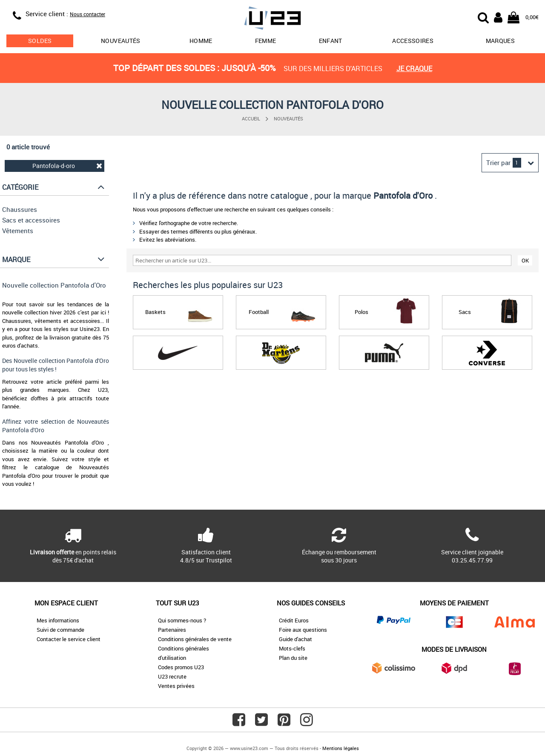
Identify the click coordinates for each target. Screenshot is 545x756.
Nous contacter (87, 14)
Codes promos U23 (181, 667)
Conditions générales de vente (195, 639)
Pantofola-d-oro (67, 166)
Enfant (331, 41)
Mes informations (58, 620)
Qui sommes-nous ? (182, 620)
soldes (40, 41)
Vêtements (18, 231)
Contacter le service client (69, 639)
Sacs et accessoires (31, 220)
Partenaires (172, 630)
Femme (266, 41)
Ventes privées (176, 686)
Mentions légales (341, 748)
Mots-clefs (292, 648)
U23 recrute (172, 676)
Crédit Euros (294, 620)
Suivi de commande (60, 630)
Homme (201, 41)
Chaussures (20, 209)
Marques (500, 41)
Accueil (251, 118)
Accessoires (413, 41)
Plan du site (293, 658)
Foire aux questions (303, 630)
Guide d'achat (295, 639)
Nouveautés (121, 41)
